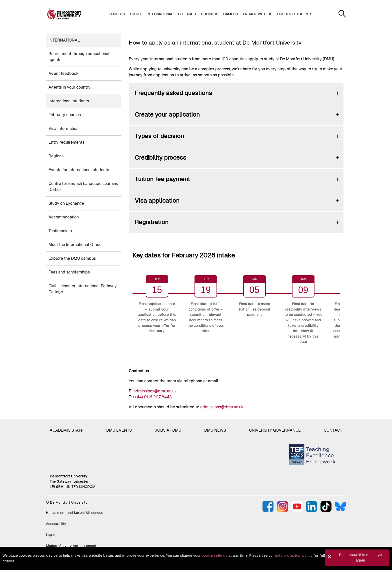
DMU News (215, 430)
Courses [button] (117, 14)
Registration (152, 222)
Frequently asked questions (173, 93)
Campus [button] (231, 14)
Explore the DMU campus (72, 258)
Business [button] (210, 14)
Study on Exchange (66, 203)
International (64, 40)
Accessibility (56, 524)
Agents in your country (69, 87)
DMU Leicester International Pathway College (83, 289)
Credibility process (160, 158)
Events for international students (79, 170)
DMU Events (119, 430)
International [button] (160, 14)
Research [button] (187, 14)
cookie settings (215, 555)
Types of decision (159, 136)
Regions (56, 156)
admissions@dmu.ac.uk (155, 391)
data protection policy (294, 555)
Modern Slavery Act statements (72, 546)
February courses (65, 115)
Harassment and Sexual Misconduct (75, 513)
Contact (333, 430)
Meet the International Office (75, 245)
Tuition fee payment (162, 179)
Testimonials (60, 231)
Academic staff (66, 430)
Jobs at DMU (168, 430)
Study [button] (136, 14)
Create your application (167, 114)
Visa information (63, 128)
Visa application (157, 201)
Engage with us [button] (258, 14)
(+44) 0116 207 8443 (152, 397)
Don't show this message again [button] (360, 557)
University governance (275, 430)
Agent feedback (63, 73)
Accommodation (64, 217)
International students (69, 101)
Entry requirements (66, 142)
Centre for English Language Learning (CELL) (83, 187)
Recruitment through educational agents (79, 57)
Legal (50, 535)
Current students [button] (295, 14)
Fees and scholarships (69, 272)
